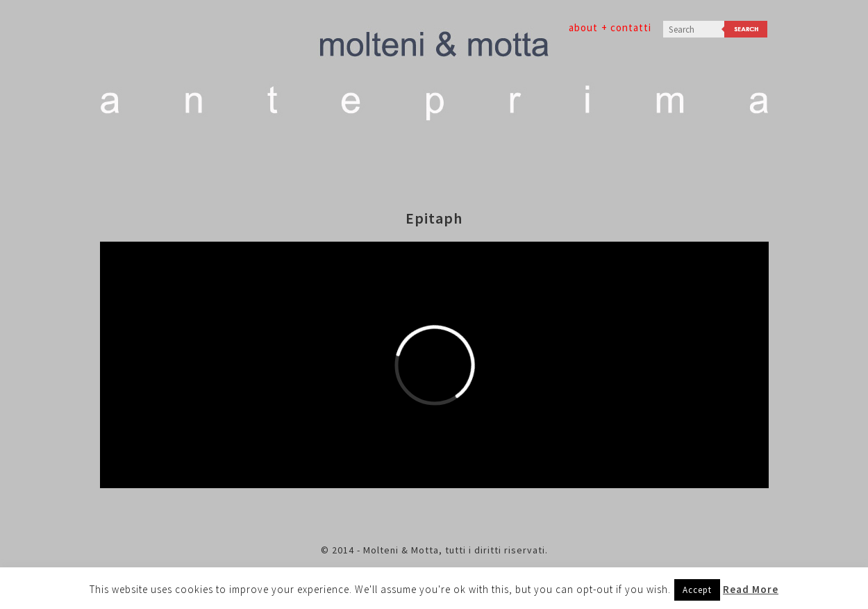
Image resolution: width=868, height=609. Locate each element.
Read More (751, 589)
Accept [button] (697, 590)
